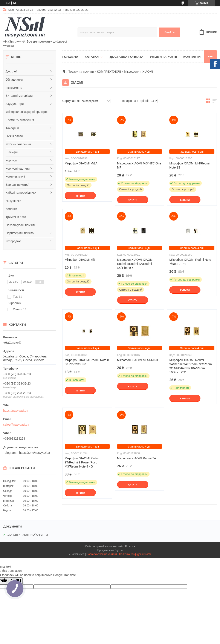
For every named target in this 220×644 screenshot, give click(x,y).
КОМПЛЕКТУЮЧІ (109, 72)
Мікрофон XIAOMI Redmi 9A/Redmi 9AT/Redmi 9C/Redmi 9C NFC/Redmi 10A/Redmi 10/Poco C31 (191, 366)
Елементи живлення (20, 120)
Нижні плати (14, 136)
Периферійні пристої (20, 233)
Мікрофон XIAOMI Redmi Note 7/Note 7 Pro (190, 262)
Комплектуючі (15, 176)
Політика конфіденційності (135, 554)
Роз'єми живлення (18, 144)
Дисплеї (11, 71)
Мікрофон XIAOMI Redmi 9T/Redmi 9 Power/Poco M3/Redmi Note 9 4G (82, 462)
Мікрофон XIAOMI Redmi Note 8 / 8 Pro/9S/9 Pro (87, 362)
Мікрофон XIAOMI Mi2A (81, 163)
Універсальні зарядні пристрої (27, 112)
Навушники (13, 201)
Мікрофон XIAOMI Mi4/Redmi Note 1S (189, 165)
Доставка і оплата (126, 57)
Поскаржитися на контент (102, 554)
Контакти (192, 57)
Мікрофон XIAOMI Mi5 (80, 260)
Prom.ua (130, 546)
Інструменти (14, 88)
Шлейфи (12, 152)
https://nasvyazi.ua (16, 411)
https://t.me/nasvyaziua (34, 453)
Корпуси (11, 160)
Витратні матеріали (19, 96)
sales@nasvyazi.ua (16, 425)
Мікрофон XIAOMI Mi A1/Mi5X (138, 360)
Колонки (11, 209)
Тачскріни (12, 128)
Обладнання (14, 80)
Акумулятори (15, 104)
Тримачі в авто (16, 217)
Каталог (92, 57)
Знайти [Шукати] (170, 32)
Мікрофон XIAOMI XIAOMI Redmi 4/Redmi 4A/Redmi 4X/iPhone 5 (135, 264)
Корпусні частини (18, 169)
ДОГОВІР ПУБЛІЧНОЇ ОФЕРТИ (28, 535)
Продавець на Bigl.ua (110, 550)
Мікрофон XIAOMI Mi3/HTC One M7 (139, 165)
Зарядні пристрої (17, 185)
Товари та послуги (81, 72)
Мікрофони (132, 72)
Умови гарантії (163, 57)
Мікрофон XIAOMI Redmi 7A (137, 458)
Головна (70, 57)
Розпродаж (13, 241)
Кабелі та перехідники (21, 193)
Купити (80, 196)
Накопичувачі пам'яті (20, 225)
